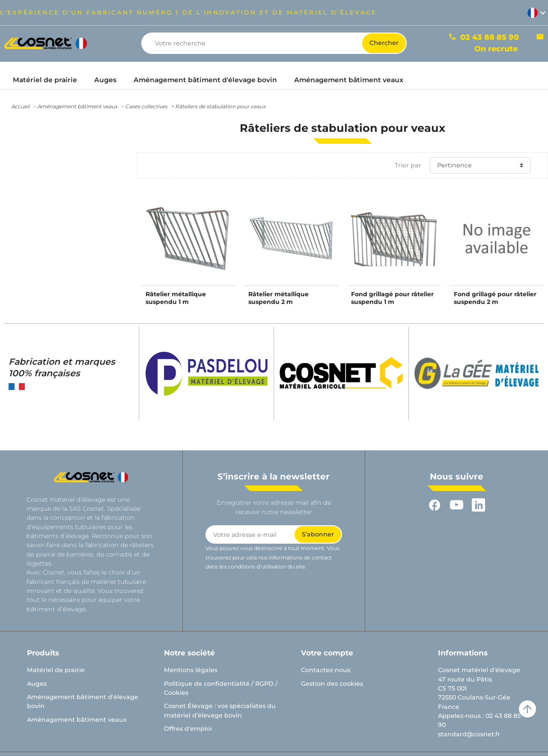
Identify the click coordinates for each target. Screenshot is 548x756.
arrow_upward (527, 709)
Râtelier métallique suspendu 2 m (278, 298)
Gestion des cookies (332, 684)
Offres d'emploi (188, 729)
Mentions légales (191, 670)
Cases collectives (146, 106)
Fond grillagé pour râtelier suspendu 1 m (392, 298)
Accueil (20, 106)
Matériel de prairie (56, 670)
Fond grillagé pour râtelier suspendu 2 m (495, 298)
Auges (37, 684)
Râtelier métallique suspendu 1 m (176, 298)
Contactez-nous (326, 670)
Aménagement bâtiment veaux (77, 106)
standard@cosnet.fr (469, 734)
